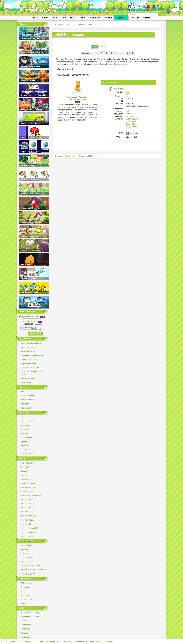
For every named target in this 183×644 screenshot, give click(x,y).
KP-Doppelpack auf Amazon (32, 355)
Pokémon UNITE (27, 504)
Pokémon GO (26, 524)
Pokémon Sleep (27, 520)
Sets (22, 591)
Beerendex (25, 429)
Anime (64, 18)
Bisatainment (26, 408)
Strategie (108, 18)
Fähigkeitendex (26, 437)
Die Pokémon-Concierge (30, 613)
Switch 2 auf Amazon (29, 378)
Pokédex (44, 18)
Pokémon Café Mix (28, 532)
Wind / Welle (25, 467)
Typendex (24, 442)
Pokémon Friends (27, 512)
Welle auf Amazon (28, 351)
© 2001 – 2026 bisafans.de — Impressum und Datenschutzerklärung (28, 642)
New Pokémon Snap (29, 516)
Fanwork (24, 621)
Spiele (82, 18)
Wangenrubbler (132, 127)
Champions (25, 471)
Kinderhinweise (82, 642)
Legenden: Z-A (26, 479)
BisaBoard (135, 18)
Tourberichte (25, 629)
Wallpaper (24, 633)
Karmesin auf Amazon (29, 360)
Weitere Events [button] (35, 333)
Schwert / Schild (27, 491)
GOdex (55, 18)
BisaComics (25, 637)
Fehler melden (109, 642)
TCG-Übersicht (26, 583)
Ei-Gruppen (25, 450)
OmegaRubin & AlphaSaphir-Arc (33, 570)
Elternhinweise (96, 642)
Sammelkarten (95, 18)
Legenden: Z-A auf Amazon (31, 368)
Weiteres (147, 18)
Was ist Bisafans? (28, 400)
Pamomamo (118, 89)
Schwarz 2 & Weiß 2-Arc (30, 566)
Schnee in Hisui (27, 558)
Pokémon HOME (27, 536)
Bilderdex (24, 433)
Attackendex (25, 425)
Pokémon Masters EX (29, 528)
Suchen (162, 14)
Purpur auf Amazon (28, 364)
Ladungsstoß (131, 121)
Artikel (23, 603)
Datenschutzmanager (66, 642)
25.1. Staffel (25, 554)
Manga (73, 18)
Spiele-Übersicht (27, 463)
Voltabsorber (131, 116)
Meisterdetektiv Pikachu (30, 617)
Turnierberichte (26, 599)
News (35, 18)
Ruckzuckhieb (131, 124)
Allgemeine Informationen (31, 343)
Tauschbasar (121, 18)
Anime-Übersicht (27, 545)
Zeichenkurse (26, 625)
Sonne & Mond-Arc (28, 574)
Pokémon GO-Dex (28, 421)
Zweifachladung (132, 119)
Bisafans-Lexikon (27, 454)
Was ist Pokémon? (28, 396)
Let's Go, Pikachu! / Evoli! (31, 495)
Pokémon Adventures (29, 562)
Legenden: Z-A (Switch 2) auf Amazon (32, 373)
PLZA (33, 327)
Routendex (25, 446)
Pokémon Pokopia (28, 508)
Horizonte (24, 549)
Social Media (26, 382)
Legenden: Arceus (28, 487)
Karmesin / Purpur (28, 483)
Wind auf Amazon (27, 347)
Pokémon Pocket (27, 500)
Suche (95, 47)
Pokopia (24, 475)
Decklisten (25, 595)
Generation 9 (87, 53)
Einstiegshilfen (26, 587)
